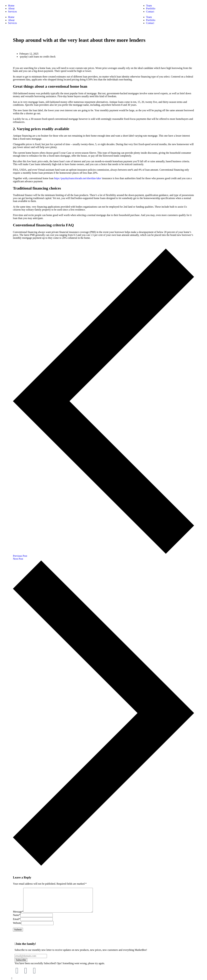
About (11, 20)
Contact (150, 23)
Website (17, 923)
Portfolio (151, 20)
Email (17, 919)
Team (149, 17)
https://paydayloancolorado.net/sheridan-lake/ (78, 178)
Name (17, 915)
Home (11, 17)
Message (18, 912)
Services (12, 23)
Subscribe (21, 960)
